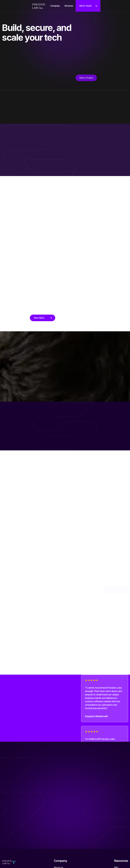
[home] (38, 6)
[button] (55, 6)
